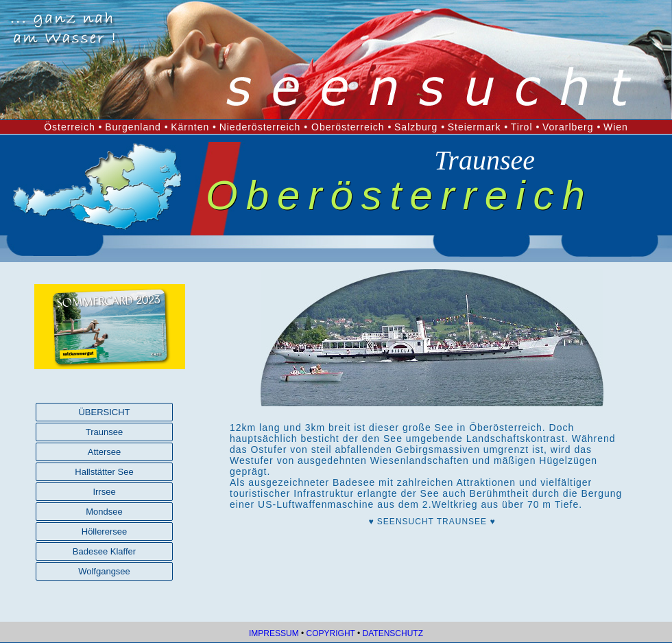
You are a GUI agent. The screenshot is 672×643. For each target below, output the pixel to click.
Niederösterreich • (265, 127)
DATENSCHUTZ (393, 633)
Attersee (104, 452)
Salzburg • (420, 127)
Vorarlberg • (572, 127)
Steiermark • (478, 127)
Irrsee (104, 492)
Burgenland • (136, 127)
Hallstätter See (104, 472)
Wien (616, 127)
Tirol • (526, 127)
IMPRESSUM (274, 633)
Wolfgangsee (104, 571)
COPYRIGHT (331, 633)
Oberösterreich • (351, 127)
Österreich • (73, 127)
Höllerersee (104, 531)
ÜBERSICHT (104, 412)
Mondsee (104, 512)
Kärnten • (194, 127)
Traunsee (104, 432)
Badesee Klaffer (104, 551)
